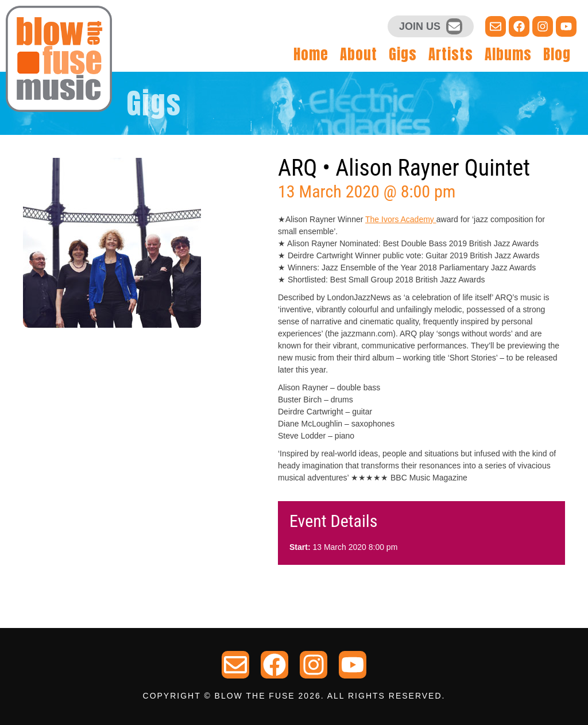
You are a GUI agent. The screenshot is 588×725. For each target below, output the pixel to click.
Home (311, 54)
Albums (508, 54)
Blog (557, 54)
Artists (451, 54)
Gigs (403, 54)
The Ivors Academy (401, 219)
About (359, 54)
